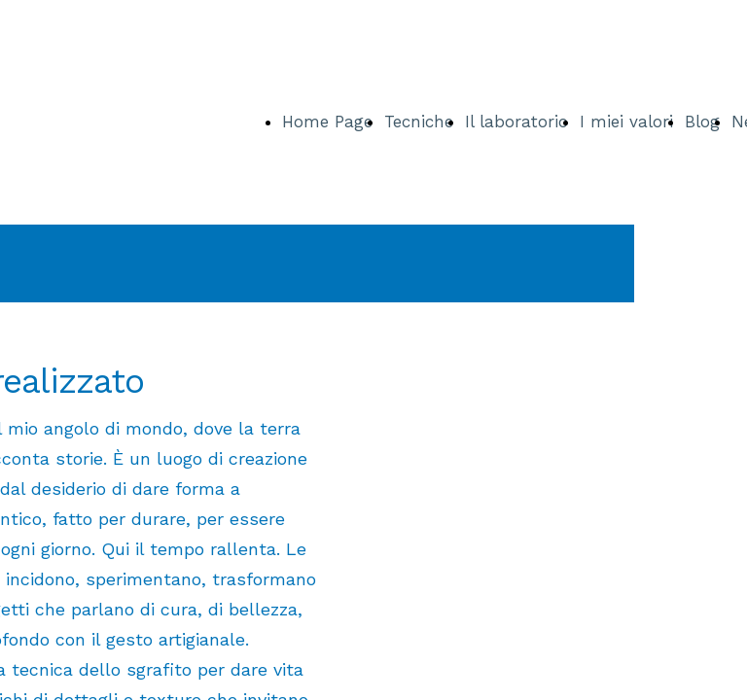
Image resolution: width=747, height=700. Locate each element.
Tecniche (419, 122)
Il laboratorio (516, 122)
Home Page (327, 122)
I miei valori (626, 122)
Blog (702, 122)
